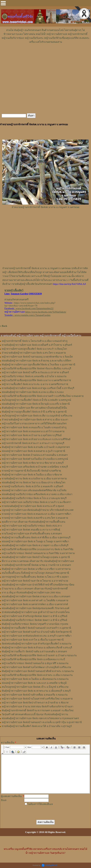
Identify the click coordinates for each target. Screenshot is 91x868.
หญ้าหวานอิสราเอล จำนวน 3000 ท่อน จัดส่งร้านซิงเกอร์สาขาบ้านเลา (37, 707)
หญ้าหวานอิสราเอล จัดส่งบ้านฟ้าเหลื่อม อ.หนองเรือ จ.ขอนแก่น (35, 695)
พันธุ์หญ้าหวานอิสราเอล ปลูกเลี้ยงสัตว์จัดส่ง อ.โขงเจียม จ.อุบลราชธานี (38, 365)
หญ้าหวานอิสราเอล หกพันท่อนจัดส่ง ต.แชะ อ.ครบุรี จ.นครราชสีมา (37, 636)
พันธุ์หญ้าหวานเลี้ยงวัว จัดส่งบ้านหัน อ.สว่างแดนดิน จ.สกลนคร (34, 651)
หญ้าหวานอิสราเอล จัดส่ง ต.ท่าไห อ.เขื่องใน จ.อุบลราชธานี (33, 640)
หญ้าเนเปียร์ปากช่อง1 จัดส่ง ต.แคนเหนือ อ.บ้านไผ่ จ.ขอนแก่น (34, 376)
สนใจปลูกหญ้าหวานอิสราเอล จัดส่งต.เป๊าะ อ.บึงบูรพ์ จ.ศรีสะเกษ (35, 687)
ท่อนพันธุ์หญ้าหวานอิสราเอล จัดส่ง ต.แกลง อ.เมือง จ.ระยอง (33, 392)
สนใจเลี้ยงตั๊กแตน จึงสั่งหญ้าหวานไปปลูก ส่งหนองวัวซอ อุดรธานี (35, 573)
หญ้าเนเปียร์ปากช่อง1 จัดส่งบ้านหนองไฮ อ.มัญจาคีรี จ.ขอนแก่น (35, 663)
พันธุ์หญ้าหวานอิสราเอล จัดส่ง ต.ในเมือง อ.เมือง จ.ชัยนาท (32, 475)
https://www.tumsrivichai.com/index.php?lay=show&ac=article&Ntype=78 (30, 304)
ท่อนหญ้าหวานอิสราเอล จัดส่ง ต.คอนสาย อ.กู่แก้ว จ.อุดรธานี (33, 451)
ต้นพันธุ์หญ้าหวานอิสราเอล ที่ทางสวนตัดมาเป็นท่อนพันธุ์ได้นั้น (34, 408)
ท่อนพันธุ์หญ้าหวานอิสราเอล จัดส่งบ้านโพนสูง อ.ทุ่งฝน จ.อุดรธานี (36, 557)
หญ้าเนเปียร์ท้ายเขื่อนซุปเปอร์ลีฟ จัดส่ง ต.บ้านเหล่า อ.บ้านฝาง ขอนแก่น (39, 655)
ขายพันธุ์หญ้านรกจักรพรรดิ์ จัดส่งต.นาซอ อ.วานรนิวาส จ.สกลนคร (36, 565)
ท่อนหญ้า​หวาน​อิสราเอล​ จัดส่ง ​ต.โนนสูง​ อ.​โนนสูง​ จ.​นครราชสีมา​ (35, 541)
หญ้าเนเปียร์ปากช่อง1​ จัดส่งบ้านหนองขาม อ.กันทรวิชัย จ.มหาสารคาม (38, 553)
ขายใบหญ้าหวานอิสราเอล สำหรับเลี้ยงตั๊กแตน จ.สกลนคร (32, 534)
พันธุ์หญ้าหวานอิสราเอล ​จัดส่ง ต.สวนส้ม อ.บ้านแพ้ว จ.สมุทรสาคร (36, 447)
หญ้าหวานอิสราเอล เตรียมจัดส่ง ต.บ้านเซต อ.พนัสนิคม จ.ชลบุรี (35, 467)
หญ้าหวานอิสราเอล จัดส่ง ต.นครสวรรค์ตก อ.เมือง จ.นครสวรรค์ (35, 604)
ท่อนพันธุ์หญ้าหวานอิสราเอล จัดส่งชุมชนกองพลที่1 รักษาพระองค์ (36, 608)
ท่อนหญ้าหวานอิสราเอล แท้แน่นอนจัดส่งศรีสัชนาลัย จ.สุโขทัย (34, 490)
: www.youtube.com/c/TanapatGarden (27, 315)
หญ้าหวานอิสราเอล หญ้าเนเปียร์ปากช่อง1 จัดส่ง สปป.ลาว (32, 526)
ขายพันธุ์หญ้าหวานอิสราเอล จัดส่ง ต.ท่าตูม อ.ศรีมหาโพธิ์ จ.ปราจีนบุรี (38, 388)
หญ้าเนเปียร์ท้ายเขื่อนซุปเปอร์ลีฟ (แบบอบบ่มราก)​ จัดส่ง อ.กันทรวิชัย (38, 549)
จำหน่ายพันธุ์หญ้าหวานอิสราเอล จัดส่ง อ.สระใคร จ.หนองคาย (34, 353)
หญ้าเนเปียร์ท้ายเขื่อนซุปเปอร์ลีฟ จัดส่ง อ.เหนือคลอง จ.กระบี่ (33, 659)
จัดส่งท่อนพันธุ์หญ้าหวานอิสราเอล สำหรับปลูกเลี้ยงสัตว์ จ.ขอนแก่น (37, 644)
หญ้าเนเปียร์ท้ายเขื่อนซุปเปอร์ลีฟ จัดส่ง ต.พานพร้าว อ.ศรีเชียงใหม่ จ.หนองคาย (43, 396)
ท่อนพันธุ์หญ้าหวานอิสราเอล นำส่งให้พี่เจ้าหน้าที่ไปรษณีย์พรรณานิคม (38, 585)
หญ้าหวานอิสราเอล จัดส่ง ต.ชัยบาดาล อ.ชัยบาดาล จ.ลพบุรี (33, 463)
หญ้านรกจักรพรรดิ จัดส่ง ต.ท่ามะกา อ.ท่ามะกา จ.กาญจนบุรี (33, 443)
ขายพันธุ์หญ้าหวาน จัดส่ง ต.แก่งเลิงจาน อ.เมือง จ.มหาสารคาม (34, 479)
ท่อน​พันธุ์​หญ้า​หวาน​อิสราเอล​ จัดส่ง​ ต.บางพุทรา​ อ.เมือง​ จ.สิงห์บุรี (35, 545)
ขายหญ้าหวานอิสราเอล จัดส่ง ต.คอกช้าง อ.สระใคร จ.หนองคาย (35, 518)
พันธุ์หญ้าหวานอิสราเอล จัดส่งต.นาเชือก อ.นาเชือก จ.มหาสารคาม (36, 569)
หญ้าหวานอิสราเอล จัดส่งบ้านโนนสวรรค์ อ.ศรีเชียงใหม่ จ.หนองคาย (37, 699)
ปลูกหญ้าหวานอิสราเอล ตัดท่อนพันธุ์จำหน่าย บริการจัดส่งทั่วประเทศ (38, 510)
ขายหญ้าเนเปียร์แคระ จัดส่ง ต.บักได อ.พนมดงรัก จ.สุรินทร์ (33, 486)
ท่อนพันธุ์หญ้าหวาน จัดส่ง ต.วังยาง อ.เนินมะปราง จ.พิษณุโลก (34, 482)
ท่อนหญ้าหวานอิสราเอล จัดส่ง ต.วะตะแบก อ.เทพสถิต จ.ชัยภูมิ (34, 683)
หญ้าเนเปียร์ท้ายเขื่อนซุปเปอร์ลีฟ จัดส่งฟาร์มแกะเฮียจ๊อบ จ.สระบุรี (36, 368)
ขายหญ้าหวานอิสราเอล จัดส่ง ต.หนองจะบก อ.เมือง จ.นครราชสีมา (36, 514)
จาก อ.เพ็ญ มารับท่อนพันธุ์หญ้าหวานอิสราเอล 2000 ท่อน (31, 593)
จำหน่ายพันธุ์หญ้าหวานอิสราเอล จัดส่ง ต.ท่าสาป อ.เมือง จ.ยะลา (35, 420)
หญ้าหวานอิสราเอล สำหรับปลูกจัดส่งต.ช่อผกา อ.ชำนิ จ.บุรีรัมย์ (35, 616)
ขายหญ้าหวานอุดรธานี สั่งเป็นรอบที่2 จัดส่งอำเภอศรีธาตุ (31, 471)
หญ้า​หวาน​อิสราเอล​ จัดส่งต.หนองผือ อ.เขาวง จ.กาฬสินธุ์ (31, 530)
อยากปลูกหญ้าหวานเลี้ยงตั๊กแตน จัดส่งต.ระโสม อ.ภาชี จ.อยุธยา (35, 577)
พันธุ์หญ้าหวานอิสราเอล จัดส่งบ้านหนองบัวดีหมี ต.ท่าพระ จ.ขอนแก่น (38, 671)
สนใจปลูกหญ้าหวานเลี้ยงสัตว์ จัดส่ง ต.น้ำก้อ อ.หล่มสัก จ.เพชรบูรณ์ (36, 400)
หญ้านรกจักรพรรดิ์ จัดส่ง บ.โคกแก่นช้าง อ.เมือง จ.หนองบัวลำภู (35, 341)
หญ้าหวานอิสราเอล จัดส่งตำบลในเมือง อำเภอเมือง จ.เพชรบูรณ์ (35, 459)
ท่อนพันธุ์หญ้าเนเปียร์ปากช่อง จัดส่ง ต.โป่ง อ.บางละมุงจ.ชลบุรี (34, 498)
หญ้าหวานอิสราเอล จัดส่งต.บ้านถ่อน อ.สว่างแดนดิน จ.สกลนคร (35, 455)
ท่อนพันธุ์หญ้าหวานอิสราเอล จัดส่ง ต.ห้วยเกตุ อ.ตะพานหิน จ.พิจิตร (37, 361)
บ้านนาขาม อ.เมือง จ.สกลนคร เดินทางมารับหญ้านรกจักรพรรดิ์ (35, 589)
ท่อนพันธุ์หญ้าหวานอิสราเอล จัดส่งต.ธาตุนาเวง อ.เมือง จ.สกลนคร (36, 596)
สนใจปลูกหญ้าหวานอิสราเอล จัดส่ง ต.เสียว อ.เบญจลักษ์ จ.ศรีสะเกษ (37, 416)
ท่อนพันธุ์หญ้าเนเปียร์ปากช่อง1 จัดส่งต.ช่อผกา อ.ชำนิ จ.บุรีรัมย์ (34, 620)
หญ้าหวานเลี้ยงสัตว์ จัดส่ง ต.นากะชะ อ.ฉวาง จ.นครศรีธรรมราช (35, 384)
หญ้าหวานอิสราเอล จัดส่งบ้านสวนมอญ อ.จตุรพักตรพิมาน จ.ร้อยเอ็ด (37, 357)
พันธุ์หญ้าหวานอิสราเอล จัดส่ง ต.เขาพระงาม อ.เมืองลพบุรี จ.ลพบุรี (36, 691)
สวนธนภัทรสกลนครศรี (16, 300)
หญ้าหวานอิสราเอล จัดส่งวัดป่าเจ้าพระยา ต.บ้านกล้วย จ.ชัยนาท (35, 703)
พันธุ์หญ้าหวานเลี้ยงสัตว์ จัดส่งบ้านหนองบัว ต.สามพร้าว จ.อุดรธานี (36, 628)
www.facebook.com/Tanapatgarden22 (34, 308)
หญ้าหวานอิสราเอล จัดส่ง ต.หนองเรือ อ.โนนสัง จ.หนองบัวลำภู (34, 427)
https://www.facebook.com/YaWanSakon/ (46, 312)
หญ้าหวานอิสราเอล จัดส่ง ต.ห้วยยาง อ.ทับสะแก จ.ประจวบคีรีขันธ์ (36, 439)
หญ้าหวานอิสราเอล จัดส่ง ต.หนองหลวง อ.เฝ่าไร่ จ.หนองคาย (33, 431)
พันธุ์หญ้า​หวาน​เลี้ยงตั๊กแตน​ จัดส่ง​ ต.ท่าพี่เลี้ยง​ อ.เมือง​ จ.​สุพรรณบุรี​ (36, 538)
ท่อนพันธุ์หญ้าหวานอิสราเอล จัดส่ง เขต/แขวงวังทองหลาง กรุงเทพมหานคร (40, 718)
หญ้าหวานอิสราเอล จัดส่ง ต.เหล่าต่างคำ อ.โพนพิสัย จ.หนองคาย (35, 600)
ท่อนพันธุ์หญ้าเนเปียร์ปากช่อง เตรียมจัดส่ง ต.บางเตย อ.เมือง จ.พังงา (37, 494)
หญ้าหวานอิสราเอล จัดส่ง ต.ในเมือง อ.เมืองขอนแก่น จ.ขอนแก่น (35, 679)
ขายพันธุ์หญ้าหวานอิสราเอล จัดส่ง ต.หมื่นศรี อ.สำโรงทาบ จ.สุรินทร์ (37, 345)
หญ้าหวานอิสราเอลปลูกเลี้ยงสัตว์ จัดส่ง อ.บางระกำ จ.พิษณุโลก (34, 349)
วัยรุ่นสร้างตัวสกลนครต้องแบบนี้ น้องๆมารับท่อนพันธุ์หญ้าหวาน (35, 714)
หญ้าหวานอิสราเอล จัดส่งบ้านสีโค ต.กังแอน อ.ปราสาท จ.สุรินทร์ (35, 372)
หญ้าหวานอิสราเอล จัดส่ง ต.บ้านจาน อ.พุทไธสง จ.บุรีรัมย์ (32, 435)
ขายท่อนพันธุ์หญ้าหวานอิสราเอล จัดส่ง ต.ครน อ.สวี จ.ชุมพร (33, 506)
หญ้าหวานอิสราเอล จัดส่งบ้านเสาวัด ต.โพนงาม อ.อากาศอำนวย (35, 581)
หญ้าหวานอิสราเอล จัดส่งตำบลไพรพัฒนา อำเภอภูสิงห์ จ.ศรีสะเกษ (36, 667)
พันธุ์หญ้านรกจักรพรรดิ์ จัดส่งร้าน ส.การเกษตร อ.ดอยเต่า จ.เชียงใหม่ (38, 710)
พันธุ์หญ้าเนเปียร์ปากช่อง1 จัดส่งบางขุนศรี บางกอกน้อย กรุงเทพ (35, 624)
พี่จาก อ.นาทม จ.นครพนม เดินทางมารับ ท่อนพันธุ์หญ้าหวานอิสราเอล (38, 561)
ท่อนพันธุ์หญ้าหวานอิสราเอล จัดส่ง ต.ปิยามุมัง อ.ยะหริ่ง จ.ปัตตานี (36, 404)
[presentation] (50, 811)
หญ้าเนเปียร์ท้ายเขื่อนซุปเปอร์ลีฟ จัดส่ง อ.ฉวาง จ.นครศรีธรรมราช (36, 380)
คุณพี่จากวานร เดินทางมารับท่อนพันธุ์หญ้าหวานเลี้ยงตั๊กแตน (33, 522)
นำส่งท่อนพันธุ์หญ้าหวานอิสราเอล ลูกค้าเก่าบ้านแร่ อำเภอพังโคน (36, 612)
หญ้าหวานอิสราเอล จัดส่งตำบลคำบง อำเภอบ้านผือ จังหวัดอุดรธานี (37, 632)
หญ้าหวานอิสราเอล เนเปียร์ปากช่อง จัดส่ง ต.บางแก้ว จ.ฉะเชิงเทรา (36, 502)
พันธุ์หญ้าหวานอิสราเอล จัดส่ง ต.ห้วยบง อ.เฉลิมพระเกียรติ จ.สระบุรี (37, 648)
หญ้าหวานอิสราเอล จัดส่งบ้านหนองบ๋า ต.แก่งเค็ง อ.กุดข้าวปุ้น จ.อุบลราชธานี (42, 722)
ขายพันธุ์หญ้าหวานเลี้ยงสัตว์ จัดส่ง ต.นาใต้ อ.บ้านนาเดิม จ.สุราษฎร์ (37, 726)
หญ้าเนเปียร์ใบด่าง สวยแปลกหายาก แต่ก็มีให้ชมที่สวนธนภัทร (34, 424)
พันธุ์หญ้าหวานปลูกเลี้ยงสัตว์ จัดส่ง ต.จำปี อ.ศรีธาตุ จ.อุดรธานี (34, 412)
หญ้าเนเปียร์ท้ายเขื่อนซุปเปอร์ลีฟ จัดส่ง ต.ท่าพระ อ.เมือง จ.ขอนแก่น (37, 675)
